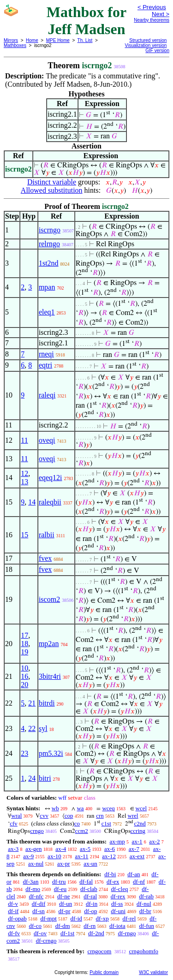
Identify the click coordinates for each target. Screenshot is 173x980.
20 (24, 685)
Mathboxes (15, 45)
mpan (47, 287)
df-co (35, 926)
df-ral (90, 896)
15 (24, 535)
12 (24, 473)
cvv (44, 816)
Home (32, 40)
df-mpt (48, 918)
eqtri (45, 365)
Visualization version (146, 45)
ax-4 (61, 849)
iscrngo (50, 230)
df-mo (33, 889)
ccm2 (82, 831)
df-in (92, 904)
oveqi (47, 440)
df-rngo (127, 933)
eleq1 (47, 312)
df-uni (118, 911)
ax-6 (110, 849)
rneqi (46, 354)
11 (24, 440)
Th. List (85, 40)
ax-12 (109, 856)
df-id (76, 918)
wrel (133, 816)
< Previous (152, 7)
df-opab (17, 918)
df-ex (113, 882)
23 (24, 753)
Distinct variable (52, 182)
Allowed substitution (52, 190)
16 (24, 676)
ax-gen (33, 849)
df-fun (146, 926)
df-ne (63, 896)
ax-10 (54, 856)
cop (69, 816)
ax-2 (154, 841)
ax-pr (63, 864)
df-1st (67, 933)
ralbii (47, 535)
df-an (134, 874)
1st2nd (49, 263)
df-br (145, 911)
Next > (161, 14)
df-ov (40, 933)
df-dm (63, 926)
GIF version (157, 50)
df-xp (102, 918)
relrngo (49, 244)
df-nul (144, 904)
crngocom (99, 951)
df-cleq (120, 889)
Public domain (104, 972)
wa (80, 808)
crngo (37, 831)
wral (16, 816)
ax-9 (28, 856)
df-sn (39, 911)
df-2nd (96, 933)
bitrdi (47, 703)
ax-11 (81, 856)
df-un (66, 904)
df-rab (146, 896)
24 (32, 778)
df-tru (59, 882)
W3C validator (153, 972)
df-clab (89, 889)
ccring (138, 831)
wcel (141, 808)
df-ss (117, 904)
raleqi (47, 395)
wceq (108, 808)
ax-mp (117, 841)
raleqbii (50, 502)
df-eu (60, 889)
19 (24, 652)
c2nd (140, 823)
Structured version (148, 40)
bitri (45, 778)
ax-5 (85, 849)
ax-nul (36, 864)
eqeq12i (51, 478)
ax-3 (13, 849)
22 (32, 728)
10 (24, 668)
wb (55, 808)
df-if (13, 911)
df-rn (89, 926)
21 (32, 703)
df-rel (129, 918)
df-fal (86, 882)
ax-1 (137, 841)
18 (24, 644)
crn (100, 816)
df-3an (31, 882)
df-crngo (46, 941)
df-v (13, 904)
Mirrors (11, 40)
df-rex (118, 896)
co (77, 823)
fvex (45, 558)
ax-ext (137, 856)
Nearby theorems (152, 20)
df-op (90, 911)
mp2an (49, 644)
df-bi (110, 874)
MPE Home (58, 40)
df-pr (65, 911)
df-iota (117, 926)
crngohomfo (143, 951)
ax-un (90, 864)
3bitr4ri (50, 676)
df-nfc (36, 896)
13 (24, 482)
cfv (14, 823)
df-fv (14, 933)
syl (43, 728)
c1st (106, 823)
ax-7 (134, 849)
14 (32, 502)
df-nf (139, 882)
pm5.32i (51, 753)
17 (24, 635)
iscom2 (49, 599)
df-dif (39, 904)
